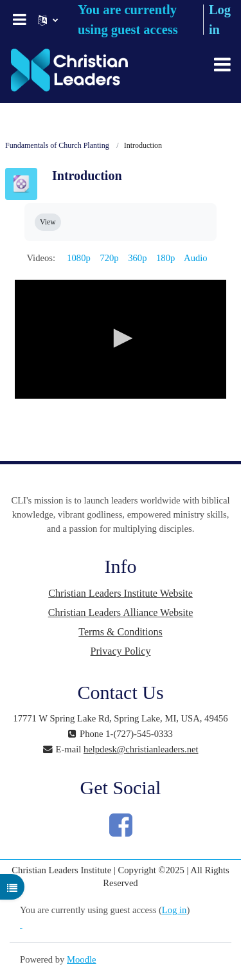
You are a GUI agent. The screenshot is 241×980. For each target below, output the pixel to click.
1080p (79, 258)
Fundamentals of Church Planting (57, 145)
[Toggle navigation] (222, 64)
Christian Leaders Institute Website (121, 593)
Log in (174, 910)
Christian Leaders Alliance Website (121, 612)
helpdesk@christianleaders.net (141, 749)
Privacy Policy (121, 651)
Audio (196, 258)
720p (109, 258)
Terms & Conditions (120, 632)
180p (165, 258)
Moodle (81, 959)
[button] (121, 338)
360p (137, 258)
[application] (121, 339)
